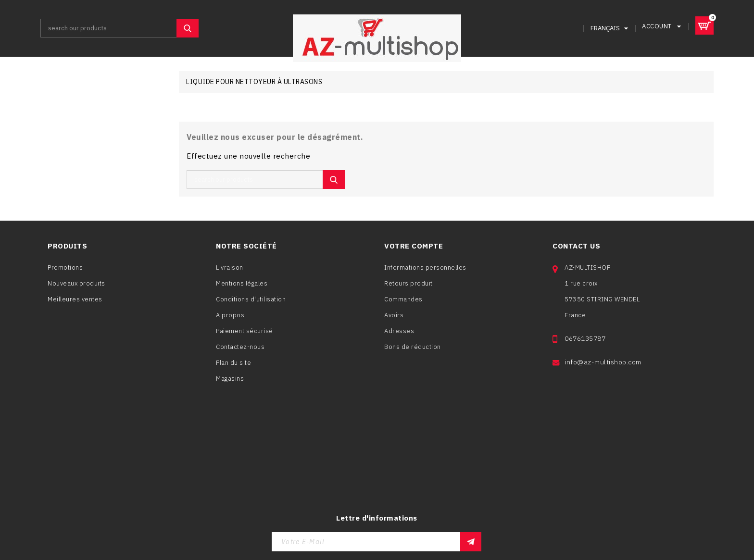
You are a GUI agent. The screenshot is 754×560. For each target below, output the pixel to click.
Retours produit (408, 287)
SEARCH (188, 28)
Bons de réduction (413, 351)
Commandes (403, 303)
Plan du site (233, 365)
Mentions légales (242, 285)
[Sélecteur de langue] (609, 28)
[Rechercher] (119, 28)
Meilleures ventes (75, 301)
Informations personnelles (425, 271)
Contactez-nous (240, 349)
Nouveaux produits (76, 285)
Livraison (230, 269)
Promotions (65, 269)
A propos (230, 317)
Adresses (399, 335)
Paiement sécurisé (245, 333)
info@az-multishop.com (603, 373)
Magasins (230, 380)
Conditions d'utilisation (251, 301)
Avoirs (394, 319)
